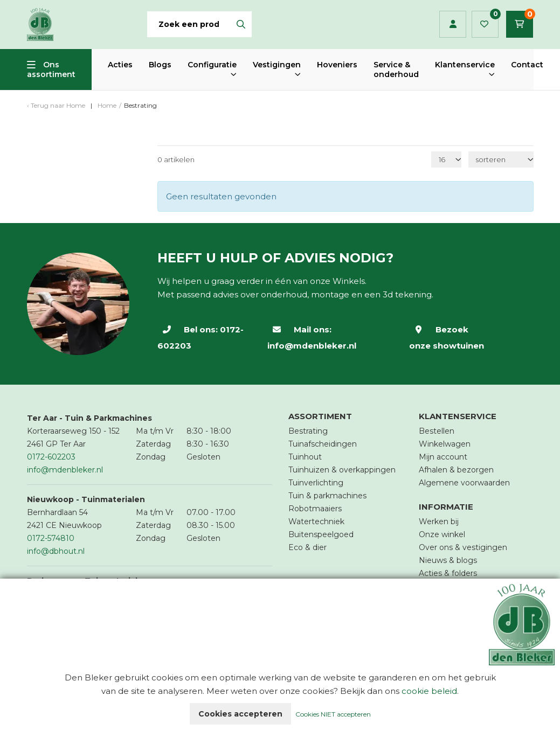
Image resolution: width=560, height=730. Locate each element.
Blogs (160, 65)
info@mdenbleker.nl (312, 346)
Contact (527, 65)
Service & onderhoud (396, 69)
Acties (120, 65)
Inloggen (453, 24)
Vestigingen (277, 65)
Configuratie (212, 65)
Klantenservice (465, 65)
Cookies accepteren (240, 714)
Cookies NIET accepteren (333, 714)
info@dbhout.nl (56, 551)
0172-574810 (51, 538)
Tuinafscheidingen (323, 444)
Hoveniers (337, 65)
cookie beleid (429, 691)
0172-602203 (51, 457)
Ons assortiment (51, 69)
